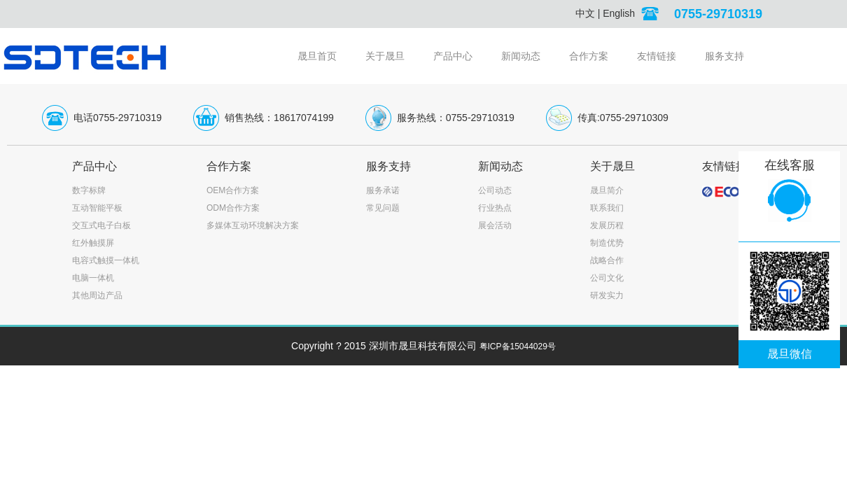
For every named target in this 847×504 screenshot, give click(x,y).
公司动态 (495, 190)
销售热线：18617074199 (279, 118)
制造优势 (607, 243)
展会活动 (495, 225)
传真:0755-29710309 (623, 118)
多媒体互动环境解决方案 (253, 225)
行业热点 (495, 208)
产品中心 (453, 56)
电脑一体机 (93, 278)
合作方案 (589, 56)
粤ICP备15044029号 (518, 346)
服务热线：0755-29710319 (456, 118)
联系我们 (607, 208)
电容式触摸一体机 (106, 260)
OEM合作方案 (233, 190)
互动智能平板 (97, 208)
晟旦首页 (317, 56)
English (619, 13)
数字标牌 (89, 190)
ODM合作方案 (233, 208)
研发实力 (607, 295)
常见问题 (383, 208)
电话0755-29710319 (118, 118)
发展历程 (607, 225)
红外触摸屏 (93, 243)
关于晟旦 (385, 56)
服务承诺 (383, 190)
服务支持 (724, 56)
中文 (585, 13)
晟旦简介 (607, 190)
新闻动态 (521, 56)
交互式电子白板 (101, 225)
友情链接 (657, 56)
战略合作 (607, 260)
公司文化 (607, 278)
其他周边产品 (97, 295)
